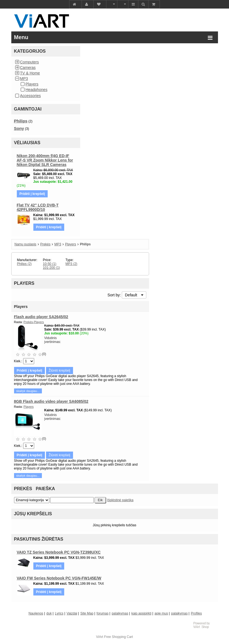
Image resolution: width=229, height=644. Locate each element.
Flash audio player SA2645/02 (41, 317)
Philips (21, 121)
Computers (29, 62)
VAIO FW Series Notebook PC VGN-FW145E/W (59, 578)
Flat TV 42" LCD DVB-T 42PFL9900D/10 (38, 207)
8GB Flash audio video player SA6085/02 (51, 401)
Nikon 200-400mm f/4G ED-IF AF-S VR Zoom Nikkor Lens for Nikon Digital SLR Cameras (45, 160)
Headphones (37, 90)
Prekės (45, 244)
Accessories (30, 96)
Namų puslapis (25, 244)
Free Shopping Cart (119, 637)
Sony (19, 128)
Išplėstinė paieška (120, 500)
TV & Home (30, 73)
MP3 (24, 79)
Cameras (28, 68)
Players (32, 84)
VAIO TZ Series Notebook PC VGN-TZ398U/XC (59, 552)
